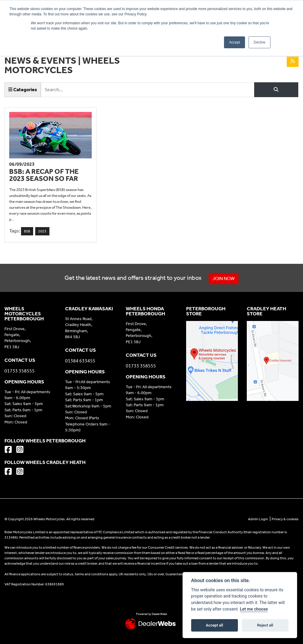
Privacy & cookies (285, 519)
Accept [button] (234, 42)
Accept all (215, 625)
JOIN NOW (224, 278)
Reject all (265, 625)
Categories (23, 90)
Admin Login (258, 519)
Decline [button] (260, 42)
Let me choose (254, 609)
